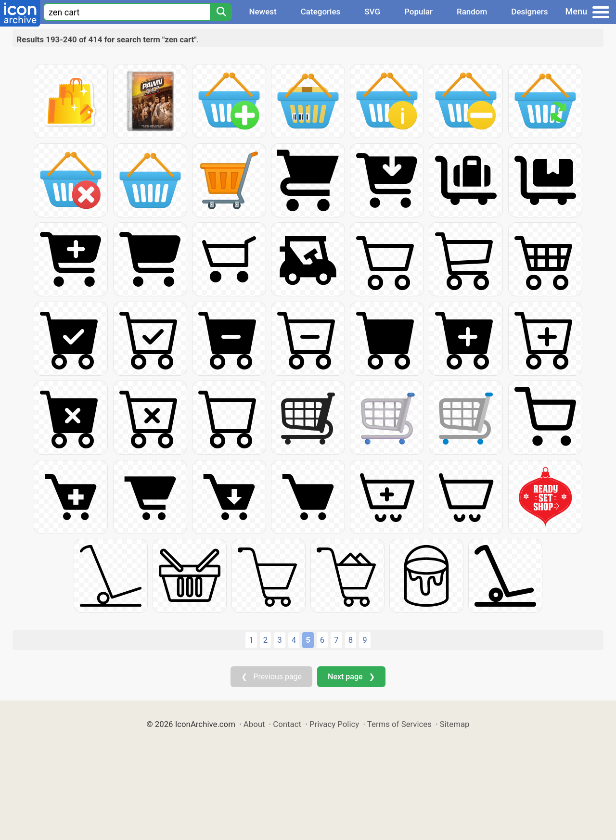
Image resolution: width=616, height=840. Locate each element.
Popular (418, 12)
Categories (321, 12)
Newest (263, 12)
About (254, 724)
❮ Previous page (271, 677)
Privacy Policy (334, 724)
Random (472, 12)
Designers (529, 12)
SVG (372, 12)
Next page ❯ (351, 677)
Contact (287, 724)
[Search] (221, 12)
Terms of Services (399, 724)
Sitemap (455, 724)
